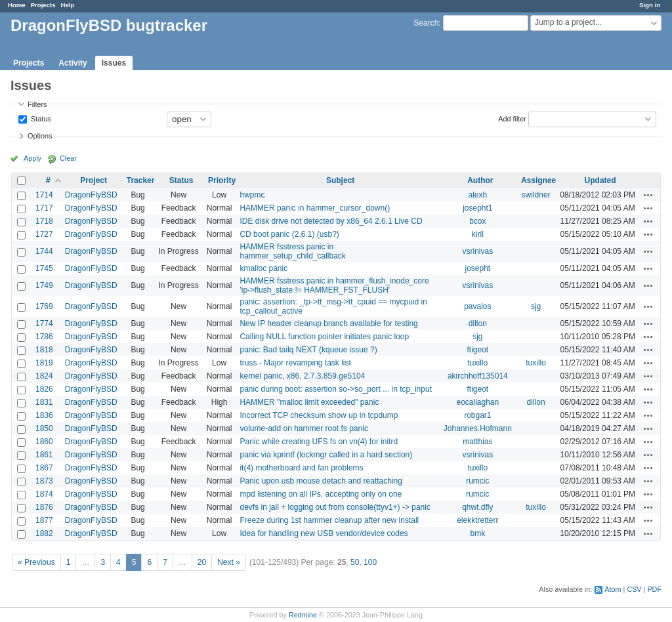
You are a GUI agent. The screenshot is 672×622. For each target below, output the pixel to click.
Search (426, 23)
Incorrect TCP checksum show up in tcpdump (319, 415)
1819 (44, 363)
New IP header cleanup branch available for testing (328, 323)
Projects (43, 5)
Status (40, 118)
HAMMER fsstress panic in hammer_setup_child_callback (292, 251)
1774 (44, 323)
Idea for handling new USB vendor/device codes (324, 533)
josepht (477, 268)
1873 (44, 481)
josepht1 (477, 208)
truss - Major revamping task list (295, 363)
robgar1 (477, 415)
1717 (44, 208)
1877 (44, 520)
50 (355, 562)
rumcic (477, 481)
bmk (478, 533)
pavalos (477, 306)
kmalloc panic (263, 268)
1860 (44, 442)
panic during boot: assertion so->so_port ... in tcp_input (336, 389)
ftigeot (477, 350)
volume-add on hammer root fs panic (304, 428)
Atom (613, 589)
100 (370, 562)
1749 (44, 285)
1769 (44, 306)
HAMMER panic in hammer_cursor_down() (315, 208)
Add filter (512, 118)
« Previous (36, 562)
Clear (68, 158)
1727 (44, 234)
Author (480, 180)
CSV (634, 589)
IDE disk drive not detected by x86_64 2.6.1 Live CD (331, 221)
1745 (44, 268)
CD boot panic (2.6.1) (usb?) (289, 234)
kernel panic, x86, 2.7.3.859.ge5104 (302, 376)
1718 (44, 221)
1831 (44, 402)
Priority (222, 180)
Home (17, 5)
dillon (478, 323)
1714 (44, 195)
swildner (536, 195)
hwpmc (252, 195)
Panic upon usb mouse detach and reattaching (321, 481)
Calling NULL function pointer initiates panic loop (324, 337)
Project (94, 180)
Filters (37, 104)
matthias (477, 442)
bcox (477, 221)
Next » (229, 562)
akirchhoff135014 (478, 376)
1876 (44, 507)
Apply (32, 158)
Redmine (303, 615)
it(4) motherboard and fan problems (301, 468)
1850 (44, 428)
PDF (654, 589)
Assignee (538, 180)
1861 (44, 455)
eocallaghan (477, 402)
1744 (44, 251)
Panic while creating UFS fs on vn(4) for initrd (319, 442)
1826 (44, 389)
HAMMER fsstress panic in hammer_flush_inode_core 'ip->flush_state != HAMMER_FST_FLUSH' (334, 285)
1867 (44, 468)
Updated (600, 180)
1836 (44, 415)
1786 (44, 337)
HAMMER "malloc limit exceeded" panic (309, 402)
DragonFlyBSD (91, 195)
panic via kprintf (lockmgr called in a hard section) (326, 455)
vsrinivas (477, 251)
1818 (44, 350)
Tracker (141, 180)
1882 (44, 533)
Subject (340, 180)
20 (202, 562)
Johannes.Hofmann (478, 428)
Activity (73, 63)
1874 (44, 494)
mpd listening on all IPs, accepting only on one (321, 494)
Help (68, 5)
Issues (114, 63)
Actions (648, 195)
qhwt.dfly (477, 507)
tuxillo (477, 363)
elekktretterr (477, 520)
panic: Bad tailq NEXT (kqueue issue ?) (308, 350)
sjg (536, 306)
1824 (44, 376)
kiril (478, 234)
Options (40, 136)
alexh (477, 195)
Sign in (650, 5)
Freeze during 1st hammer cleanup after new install (329, 520)
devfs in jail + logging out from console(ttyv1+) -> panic (335, 507)
